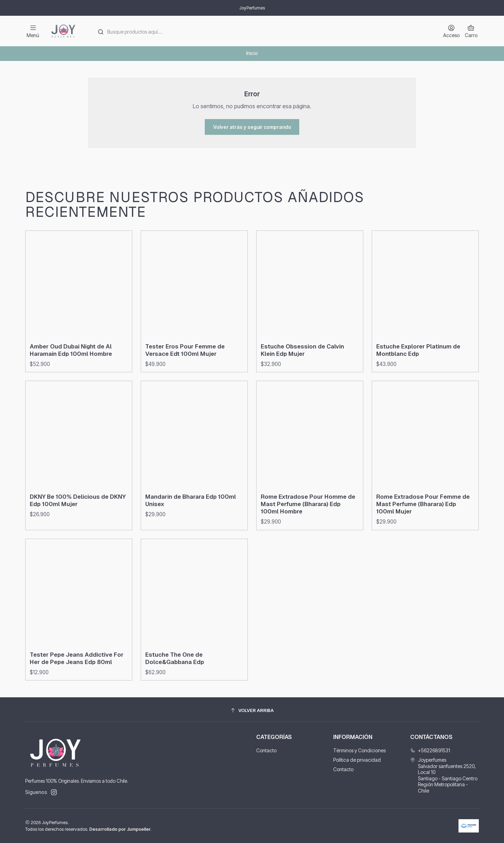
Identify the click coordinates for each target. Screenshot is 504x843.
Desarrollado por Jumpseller (120, 829)
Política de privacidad (357, 760)
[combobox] (263, 31)
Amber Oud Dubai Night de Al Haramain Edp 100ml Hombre (71, 377)
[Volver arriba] (252, 710)
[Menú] (33, 31)
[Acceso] (451, 31)
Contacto (266, 750)
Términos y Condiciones (359, 750)
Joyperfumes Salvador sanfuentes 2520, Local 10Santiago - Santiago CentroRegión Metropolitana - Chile (444, 775)
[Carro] (471, 31)
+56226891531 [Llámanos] (430, 750)
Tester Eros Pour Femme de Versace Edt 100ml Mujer (185, 384)
